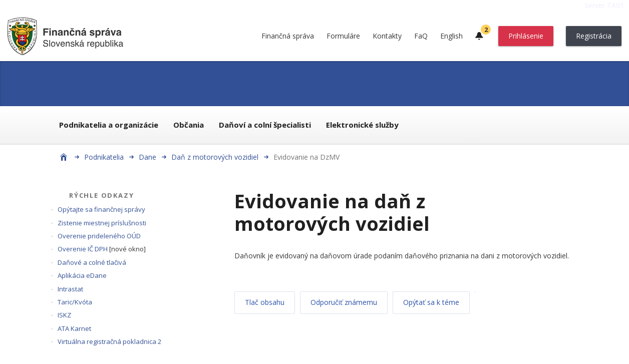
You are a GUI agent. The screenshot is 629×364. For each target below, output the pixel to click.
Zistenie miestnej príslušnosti (102, 223)
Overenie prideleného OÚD (99, 236)
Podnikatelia (104, 157)
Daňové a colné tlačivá (92, 262)
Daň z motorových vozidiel (215, 157)
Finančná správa (288, 36)
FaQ (421, 36)
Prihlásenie (526, 36)
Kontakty (387, 36)
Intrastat (70, 289)
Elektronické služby (362, 125)
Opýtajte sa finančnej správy (101, 209)
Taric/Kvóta (75, 302)
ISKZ (64, 315)
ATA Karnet (74, 328)
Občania (189, 125)
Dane (147, 157)
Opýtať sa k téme (431, 302)
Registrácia (594, 36)
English (451, 36)
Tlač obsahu (265, 302)
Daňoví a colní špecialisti (265, 125)
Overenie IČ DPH (83, 249)
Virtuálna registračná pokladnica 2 (109, 341)
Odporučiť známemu (344, 302)
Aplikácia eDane (82, 275)
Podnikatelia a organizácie (109, 125)
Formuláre (343, 36)
